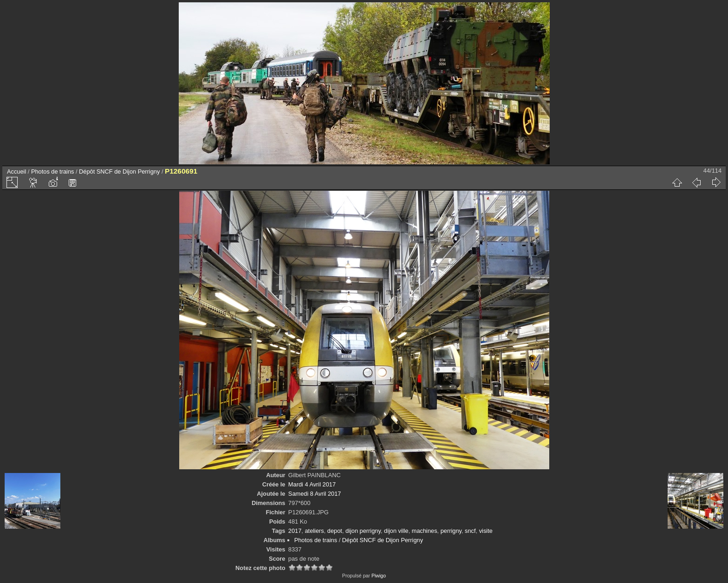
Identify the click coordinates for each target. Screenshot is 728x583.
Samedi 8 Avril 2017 (315, 494)
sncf (470, 531)
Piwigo (379, 576)
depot (335, 531)
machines (425, 531)
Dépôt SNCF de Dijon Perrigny (119, 172)
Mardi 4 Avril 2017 (312, 484)
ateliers (314, 531)
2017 (295, 531)
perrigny (451, 531)
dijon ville (396, 531)
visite (486, 531)
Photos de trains (52, 172)
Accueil (16, 172)
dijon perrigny (363, 531)
